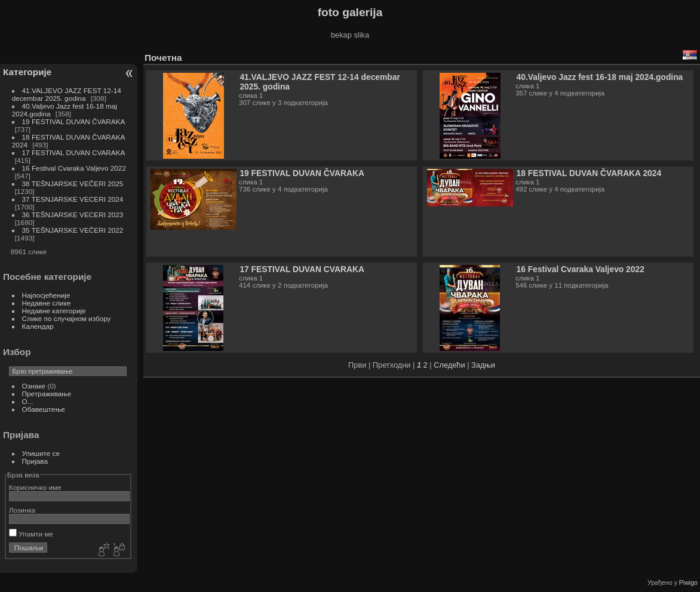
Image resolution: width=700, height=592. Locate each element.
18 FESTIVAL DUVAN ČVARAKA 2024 (589, 173)
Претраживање (47, 394)
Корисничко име (35, 487)
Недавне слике (47, 303)
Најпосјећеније (46, 295)
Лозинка (22, 510)
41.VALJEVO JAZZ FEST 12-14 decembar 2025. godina (67, 94)
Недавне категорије (54, 311)
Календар (38, 326)
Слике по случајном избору (67, 318)
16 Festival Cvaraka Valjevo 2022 (74, 168)
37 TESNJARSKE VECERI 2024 (73, 199)
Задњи (483, 365)
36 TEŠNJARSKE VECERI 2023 (73, 215)
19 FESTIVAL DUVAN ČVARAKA (73, 121)
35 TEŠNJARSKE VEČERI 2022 (73, 230)
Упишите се (41, 453)
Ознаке (34, 386)
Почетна (163, 58)
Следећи (449, 365)
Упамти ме (31, 534)
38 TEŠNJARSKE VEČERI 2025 (73, 184)
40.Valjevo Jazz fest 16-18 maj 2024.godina (600, 77)
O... (28, 401)
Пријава (35, 461)
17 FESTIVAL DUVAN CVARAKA (73, 152)
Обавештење (44, 409)
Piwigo (688, 582)
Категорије (27, 72)
